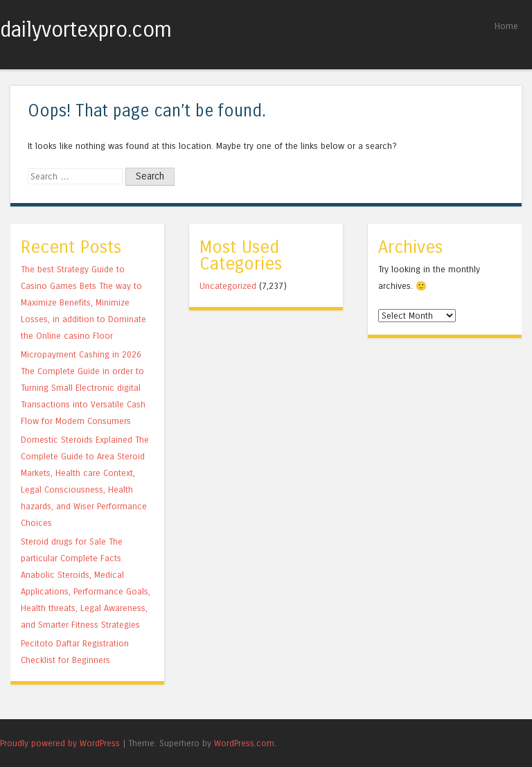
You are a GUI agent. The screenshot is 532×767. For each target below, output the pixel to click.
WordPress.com (244, 743)
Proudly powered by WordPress (60, 743)
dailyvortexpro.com (86, 30)
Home (506, 26)
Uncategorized (228, 286)
